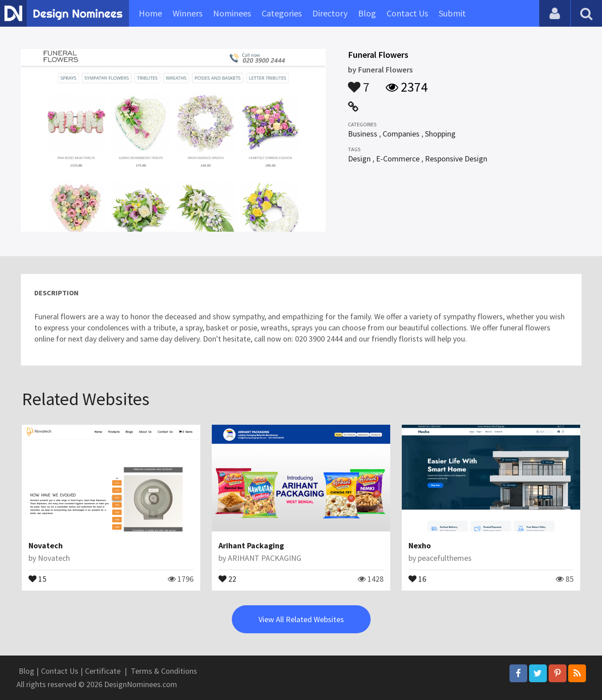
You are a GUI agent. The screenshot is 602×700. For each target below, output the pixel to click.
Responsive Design (456, 159)
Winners (188, 13)
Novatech (46, 545)
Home (150, 13)
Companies (401, 134)
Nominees (232, 13)
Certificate (103, 671)
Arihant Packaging (251, 545)
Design (359, 159)
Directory (330, 13)
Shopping (440, 134)
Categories (282, 13)
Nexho (420, 545)
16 (417, 578)
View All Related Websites (301, 619)
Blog (367, 13)
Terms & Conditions (164, 671)
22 (227, 578)
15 (37, 578)
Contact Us (407, 13)
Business (363, 134)
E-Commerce (398, 159)
